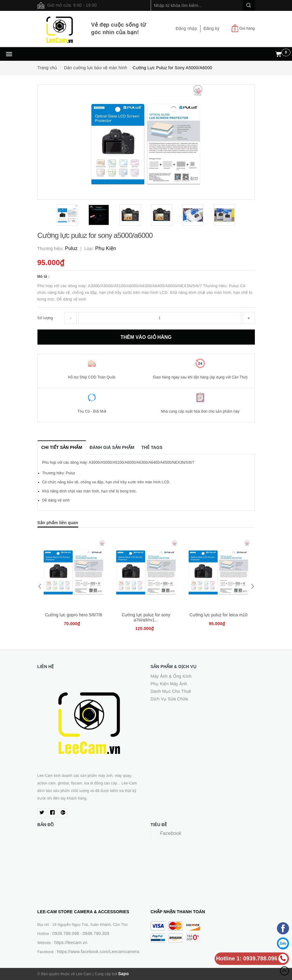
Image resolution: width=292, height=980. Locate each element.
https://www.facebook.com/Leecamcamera (98, 952)
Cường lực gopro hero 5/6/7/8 (74, 615)
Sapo (123, 974)
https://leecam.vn (71, 943)
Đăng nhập (186, 28)
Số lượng (45, 318)
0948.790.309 (96, 933)
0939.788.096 (66, 933)
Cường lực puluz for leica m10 (218, 615)
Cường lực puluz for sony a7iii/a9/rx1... (146, 617)
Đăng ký (212, 28)
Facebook (171, 833)
